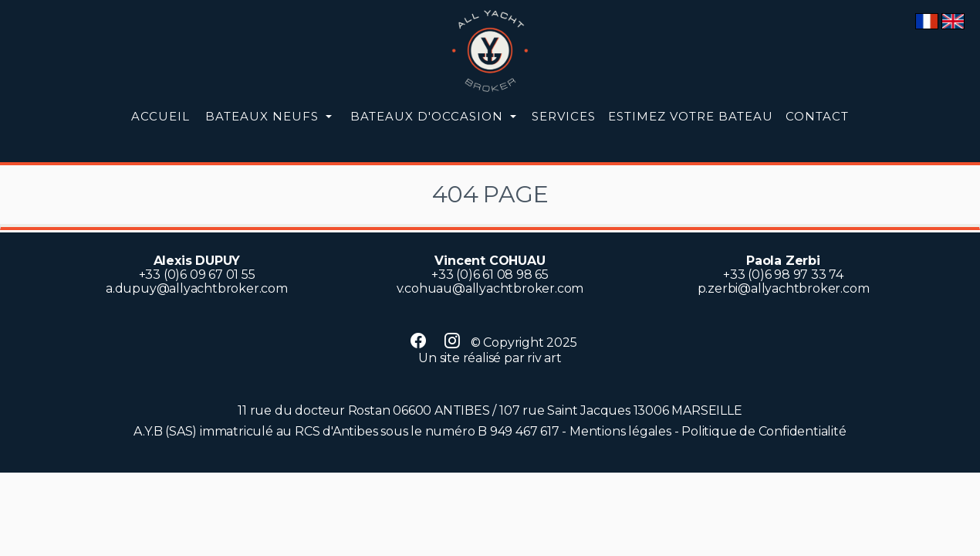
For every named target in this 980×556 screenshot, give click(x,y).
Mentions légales (620, 431)
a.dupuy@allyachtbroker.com (197, 288)
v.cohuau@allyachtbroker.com (490, 288)
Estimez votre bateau (691, 116)
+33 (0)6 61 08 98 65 (490, 275)
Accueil (161, 116)
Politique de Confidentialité (764, 431)
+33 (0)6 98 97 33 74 (783, 275)
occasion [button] (429, 116)
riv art (544, 358)
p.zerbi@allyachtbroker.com (784, 288)
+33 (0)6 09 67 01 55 (197, 275)
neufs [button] (264, 116)
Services (564, 116)
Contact (817, 116)
